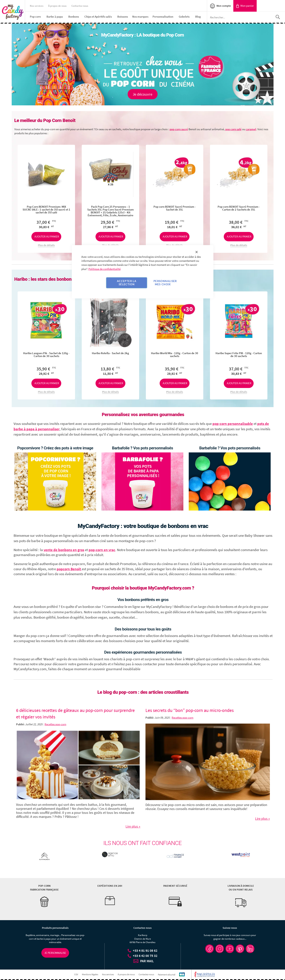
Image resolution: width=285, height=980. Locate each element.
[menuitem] (35, 17)
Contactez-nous (80, 6)
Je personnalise (55, 953)
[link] (245, 6)
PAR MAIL (147, 961)
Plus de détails (46, 245)
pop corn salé (233, 129)
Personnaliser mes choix (165, 283)
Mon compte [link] (223, 6)
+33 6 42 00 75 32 (145, 956)
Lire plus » (133, 826)
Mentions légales (90, 974)
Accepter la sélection (127, 283)
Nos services (37, 6)
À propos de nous (57, 6)
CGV (76, 974)
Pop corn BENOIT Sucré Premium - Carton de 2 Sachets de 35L (239, 208)
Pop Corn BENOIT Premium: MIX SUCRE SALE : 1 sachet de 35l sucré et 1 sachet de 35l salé (46, 209)
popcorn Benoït (69, 569)
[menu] (118, 17)
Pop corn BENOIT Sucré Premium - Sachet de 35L (175, 208)
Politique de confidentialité (105, 269)
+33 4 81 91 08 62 (145, 950)
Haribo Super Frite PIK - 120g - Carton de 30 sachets (239, 355)
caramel (251, 129)
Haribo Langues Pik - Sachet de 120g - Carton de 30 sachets (46, 355)
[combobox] (246, 17)
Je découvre (143, 94)
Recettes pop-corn (55, 724)
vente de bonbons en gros (64, 550)
